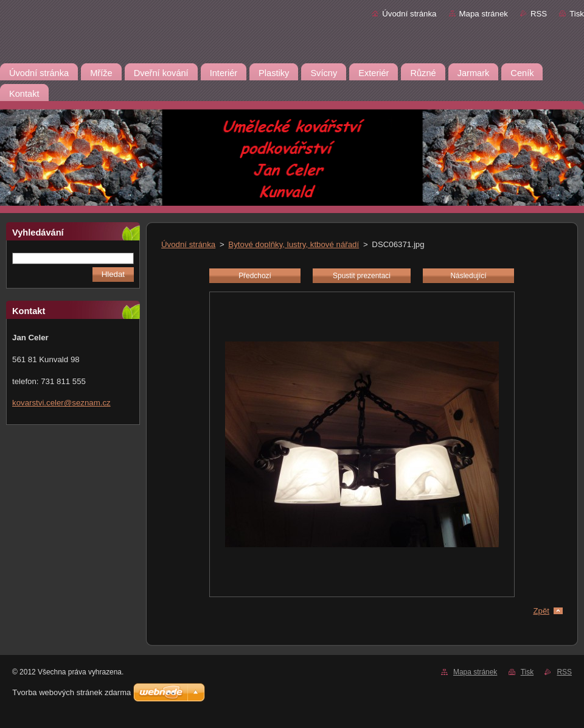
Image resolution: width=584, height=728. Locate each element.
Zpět (541, 611)
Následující (468, 276)
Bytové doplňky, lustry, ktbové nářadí (294, 244)
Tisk (577, 14)
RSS (539, 14)
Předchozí (255, 276)
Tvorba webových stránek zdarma (71, 692)
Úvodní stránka (409, 14)
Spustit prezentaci (362, 276)
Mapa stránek (484, 14)
